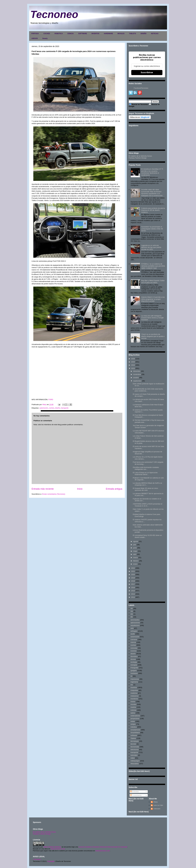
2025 (133, 362)
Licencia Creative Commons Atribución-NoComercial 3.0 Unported (103, 847)
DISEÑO (144, 34)
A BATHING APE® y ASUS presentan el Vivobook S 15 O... (147, 505)
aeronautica (135, 620)
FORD (51, 400)
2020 (133, 574)
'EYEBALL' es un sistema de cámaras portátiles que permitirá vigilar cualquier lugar (153, 266)
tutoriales (134, 755)
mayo (135, 551)
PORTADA (35, 34)
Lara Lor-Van (158, 805)
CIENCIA (70, 34)
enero (135, 564)
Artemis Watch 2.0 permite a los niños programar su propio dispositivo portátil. (153, 299)
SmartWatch (135, 733)
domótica (134, 656)
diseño (58, 408)
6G (132, 614)
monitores (134, 699)
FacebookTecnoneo (141, 88)
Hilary (155, 802)
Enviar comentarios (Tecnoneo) (54, 494)
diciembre (137, 371)
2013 (133, 597)
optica (133, 713)
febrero (136, 561)
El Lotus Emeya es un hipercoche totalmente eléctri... (145, 474)
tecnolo (133, 744)
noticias (134, 710)
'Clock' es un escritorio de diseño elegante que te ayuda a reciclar (153, 336)
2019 (133, 578)
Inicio (80, 489)
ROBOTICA (59, 34)
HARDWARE (108, 34)
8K (132, 617)
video (133, 758)
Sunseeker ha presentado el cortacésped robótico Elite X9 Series (152, 229)
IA (132, 676)
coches (52, 408)
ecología (134, 662)
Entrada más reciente (43, 489)
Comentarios (136, 795)
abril (135, 554)
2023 (133, 368)
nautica (133, 707)
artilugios (134, 631)
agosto (136, 541)
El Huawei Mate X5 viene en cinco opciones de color (145, 489)
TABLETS (132, 34)
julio (135, 545)
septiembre (137, 381)
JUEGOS (35, 38)
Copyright (51, 861)
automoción (44, 408)
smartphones (136, 730)
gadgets (134, 671)
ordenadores (135, 716)
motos (133, 702)
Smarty (45, 38)
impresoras (135, 679)
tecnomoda (135, 747)
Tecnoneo (54, 14)
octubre (136, 378)
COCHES (47, 34)
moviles (134, 704)
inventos (134, 687)
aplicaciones (135, 623)
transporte (65, 408)
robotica (134, 727)
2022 (133, 568)
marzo (135, 557)
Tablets (133, 738)
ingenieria (134, 682)
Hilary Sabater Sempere (52, 847)
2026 (133, 359)
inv (132, 685)
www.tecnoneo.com (58, 849)
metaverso (135, 696)
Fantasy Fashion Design (138, 158)
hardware (134, 673)
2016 (133, 587)
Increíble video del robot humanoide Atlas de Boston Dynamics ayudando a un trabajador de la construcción (152, 193)
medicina (134, 693)
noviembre (137, 374)
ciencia (133, 642)
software (134, 735)
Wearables (135, 764)
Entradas (134, 792)
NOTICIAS (155, 34)
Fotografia (135, 668)
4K (132, 608)
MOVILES (121, 34)
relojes (133, 724)
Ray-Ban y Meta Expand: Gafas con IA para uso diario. (153, 282)
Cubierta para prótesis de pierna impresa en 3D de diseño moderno (153, 210)
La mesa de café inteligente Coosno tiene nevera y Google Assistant (152, 318)
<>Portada (37, 859)
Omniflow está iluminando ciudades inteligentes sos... (146, 468)
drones (133, 659)
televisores (135, 750)
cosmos (134, 651)
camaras (134, 639)
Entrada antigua (114, 489)
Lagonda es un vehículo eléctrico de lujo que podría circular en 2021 (151, 247)
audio (133, 634)
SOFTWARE (83, 34)
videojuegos (135, 761)
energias (134, 665)
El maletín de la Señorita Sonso (140, 156)
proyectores (135, 719)
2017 (133, 584)
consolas (134, 648)
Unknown (157, 809)
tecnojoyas (135, 741)
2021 (133, 571)
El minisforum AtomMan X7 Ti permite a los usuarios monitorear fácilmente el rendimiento (152, 172)
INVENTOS (95, 34)
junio (135, 548)
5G (132, 611)
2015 (133, 591)
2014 (133, 594)
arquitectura (135, 625)
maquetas (134, 690)
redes (133, 721)
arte (132, 628)
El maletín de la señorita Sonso (44, 832)
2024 (133, 365)
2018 (133, 581)
